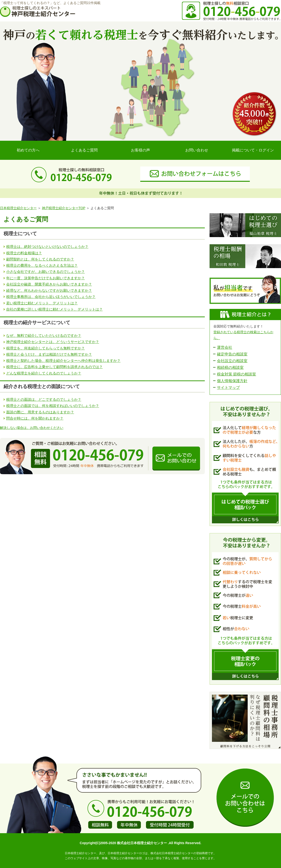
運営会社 (225, 347)
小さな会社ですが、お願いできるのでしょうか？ (45, 272)
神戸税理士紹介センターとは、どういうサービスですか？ (53, 342)
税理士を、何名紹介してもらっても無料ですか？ (45, 348)
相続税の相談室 (230, 367)
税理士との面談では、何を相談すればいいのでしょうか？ (53, 406)
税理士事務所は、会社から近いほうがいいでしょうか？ (51, 297)
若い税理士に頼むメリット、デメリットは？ (42, 303)
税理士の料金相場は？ (24, 253)
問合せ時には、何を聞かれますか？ (35, 418)
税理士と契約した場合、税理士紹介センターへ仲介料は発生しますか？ (63, 361)
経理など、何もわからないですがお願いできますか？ (49, 290)
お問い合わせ (197, 150)
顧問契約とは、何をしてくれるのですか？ (40, 259)
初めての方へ (28, 150)
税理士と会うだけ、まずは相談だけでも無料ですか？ (49, 354)
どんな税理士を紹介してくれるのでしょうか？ (44, 373)
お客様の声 (140, 150)
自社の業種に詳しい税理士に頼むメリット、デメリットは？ (54, 309)
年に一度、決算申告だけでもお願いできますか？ (45, 278)
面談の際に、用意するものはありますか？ (40, 412)
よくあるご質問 (84, 150)
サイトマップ (228, 387)
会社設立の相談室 (232, 361)
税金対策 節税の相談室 (236, 374)
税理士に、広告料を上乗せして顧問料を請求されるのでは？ (54, 367)
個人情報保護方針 (232, 381)
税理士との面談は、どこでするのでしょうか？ (44, 399)
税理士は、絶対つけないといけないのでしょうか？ (47, 247)
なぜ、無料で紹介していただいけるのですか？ (44, 335)
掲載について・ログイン (253, 150)
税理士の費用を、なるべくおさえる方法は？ (42, 265)
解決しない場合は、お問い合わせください (32, 428)
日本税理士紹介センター (18, 208)
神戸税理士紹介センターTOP (64, 208)
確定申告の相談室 (232, 354)
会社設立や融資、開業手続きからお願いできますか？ (49, 284)
